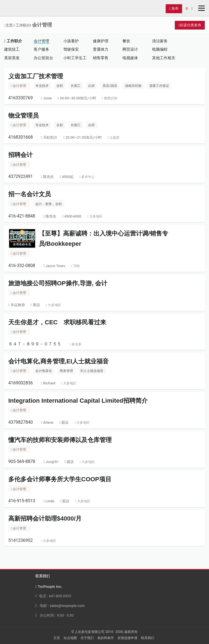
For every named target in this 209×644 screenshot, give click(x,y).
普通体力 (101, 49)
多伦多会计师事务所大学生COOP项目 (60, 479)
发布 (174, 8)
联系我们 (148, 638)
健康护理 (101, 41)
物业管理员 (23, 116)
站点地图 (70, 638)
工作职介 (23, 25)
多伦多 (75, 344)
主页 (8, 25)
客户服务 (41, 49)
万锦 (75, 266)
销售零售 (101, 58)
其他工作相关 (164, 58)
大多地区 (95, 216)
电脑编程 (160, 49)
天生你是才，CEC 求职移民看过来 (57, 322)
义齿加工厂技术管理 (36, 76)
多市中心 (87, 177)
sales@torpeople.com (67, 606)
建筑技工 (12, 49)
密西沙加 (109, 98)
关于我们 (87, 638)
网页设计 (130, 49)
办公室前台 (43, 58)
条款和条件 (106, 638)
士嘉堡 (113, 138)
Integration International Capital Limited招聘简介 (78, 401)
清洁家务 (160, 41)
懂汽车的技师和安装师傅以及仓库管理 (60, 440)
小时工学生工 (75, 58)
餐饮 (126, 41)
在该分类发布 (190, 25)
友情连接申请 (127, 638)
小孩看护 (71, 41)
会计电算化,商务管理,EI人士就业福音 (58, 361)
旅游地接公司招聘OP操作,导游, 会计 (58, 283)
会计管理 (41, 41)
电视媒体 (130, 58)
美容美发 (12, 58)
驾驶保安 (71, 49)
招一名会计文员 (30, 194)
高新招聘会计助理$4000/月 (45, 518)
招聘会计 (20, 155)
